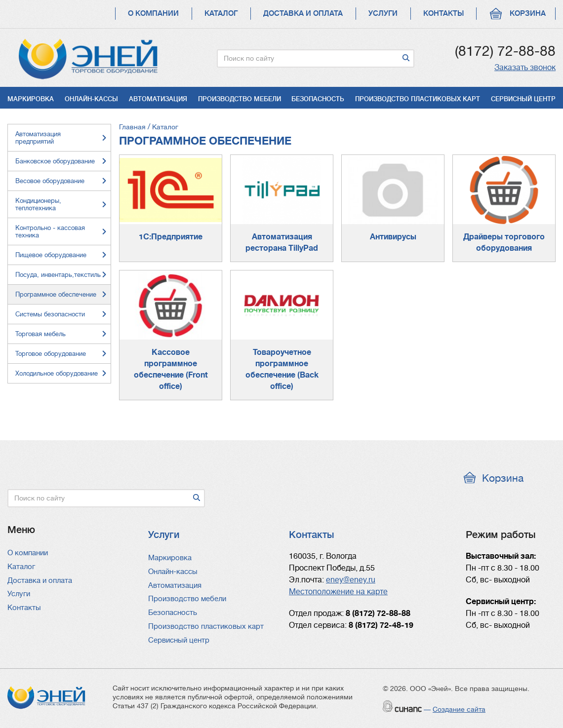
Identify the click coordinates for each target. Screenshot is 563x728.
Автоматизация (158, 99)
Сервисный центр (523, 99)
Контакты (443, 14)
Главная (132, 127)
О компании (153, 14)
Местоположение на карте (338, 592)
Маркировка (31, 99)
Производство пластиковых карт (418, 99)
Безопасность (318, 99)
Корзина (528, 14)
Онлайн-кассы (91, 99)
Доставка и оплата (303, 14)
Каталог (221, 14)
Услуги (383, 14)
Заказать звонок (525, 68)
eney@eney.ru (351, 580)
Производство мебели (240, 99)
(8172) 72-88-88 (505, 51)
